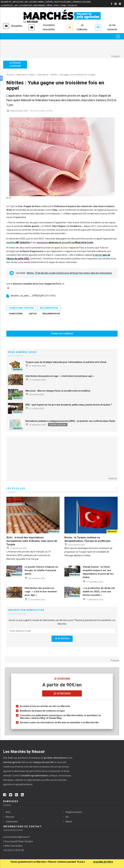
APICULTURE (18, 2)
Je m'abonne (82, 27)
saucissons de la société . (65, 242)
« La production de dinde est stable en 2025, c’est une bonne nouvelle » (99, 592)
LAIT (16, 6)
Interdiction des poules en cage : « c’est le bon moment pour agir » (60, 376)
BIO (27, 2)
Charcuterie (16, 314)
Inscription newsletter (49, 27)
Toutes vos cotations (62, 333)
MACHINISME (39, 6)
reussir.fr (6, 2)
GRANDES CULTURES (82, 2)
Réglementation (49, 308)
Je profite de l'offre (103, 862)
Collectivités (12, 822)
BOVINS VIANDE (37, 2)
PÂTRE (50, 6)
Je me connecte (112, 27)
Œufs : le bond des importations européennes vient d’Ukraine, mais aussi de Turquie (32, 541)
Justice (33, 314)
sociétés (18, 242)
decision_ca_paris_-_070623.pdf (27, 296)
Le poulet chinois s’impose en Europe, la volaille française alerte (41, 570)
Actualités (17, 26)
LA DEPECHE (7, 6)
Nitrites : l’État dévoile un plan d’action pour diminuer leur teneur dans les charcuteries (69, 273)
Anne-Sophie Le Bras (43, 111)
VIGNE (63, 6)
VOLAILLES (72, 6)
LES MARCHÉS (26, 6)
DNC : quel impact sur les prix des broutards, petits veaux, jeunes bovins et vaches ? (69, 405)
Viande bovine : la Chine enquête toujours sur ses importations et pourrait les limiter (98, 572)
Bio (67, 817)
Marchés (10, 817)
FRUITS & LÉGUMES (63, 2)
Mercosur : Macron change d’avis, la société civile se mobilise (58, 391)
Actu (8, 812)
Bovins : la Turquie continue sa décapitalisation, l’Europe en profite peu (87, 539)
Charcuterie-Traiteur (21, 308)
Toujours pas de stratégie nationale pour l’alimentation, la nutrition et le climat (66, 362)
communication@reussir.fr (17, 837)
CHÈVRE (49, 2)
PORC (56, 6)
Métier (69, 822)
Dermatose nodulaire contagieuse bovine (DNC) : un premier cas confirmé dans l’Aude (70, 421)
